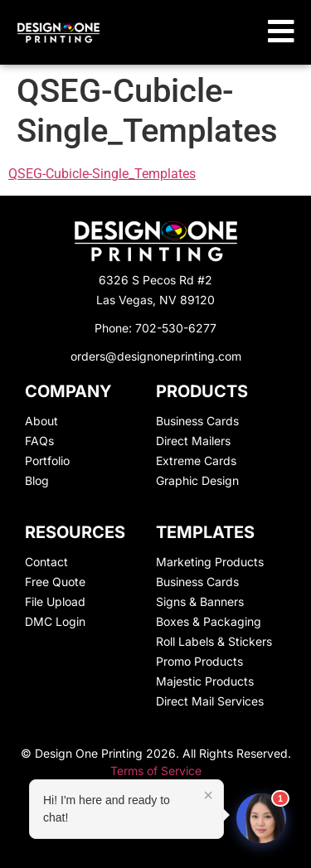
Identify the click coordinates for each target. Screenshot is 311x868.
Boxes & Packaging (209, 621)
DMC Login (55, 621)
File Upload (55, 601)
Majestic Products (205, 681)
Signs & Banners (200, 601)
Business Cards (197, 421)
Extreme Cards (196, 461)
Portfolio (47, 461)
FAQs (39, 441)
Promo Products (199, 661)
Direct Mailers (193, 441)
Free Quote (55, 582)
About (41, 421)
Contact (46, 562)
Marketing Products (210, 562)
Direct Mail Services (210, 701)
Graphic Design (197, 480)
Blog (37, 480)
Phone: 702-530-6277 (155, 328)
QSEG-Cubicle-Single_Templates (102, 174)
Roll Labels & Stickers (214, 641)
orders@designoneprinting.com (156, 356)
